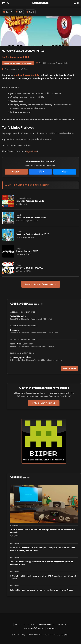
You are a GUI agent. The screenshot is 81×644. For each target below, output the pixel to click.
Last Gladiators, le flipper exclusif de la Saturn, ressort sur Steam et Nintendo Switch (41, 563)
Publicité (62, 624)
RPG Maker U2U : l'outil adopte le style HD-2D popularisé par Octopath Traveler (43, 577)
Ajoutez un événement (34, 628)
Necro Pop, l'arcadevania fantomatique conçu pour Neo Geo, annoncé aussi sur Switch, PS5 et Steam (42, 549)
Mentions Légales (47, 624)
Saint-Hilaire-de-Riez (47, 63)
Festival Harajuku (18, 316)
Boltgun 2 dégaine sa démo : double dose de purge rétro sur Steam (41, 590)
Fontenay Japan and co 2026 (30, 201)
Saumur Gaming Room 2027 (30, 268)
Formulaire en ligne (44, 403)
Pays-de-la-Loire (62, 63)
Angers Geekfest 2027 (27, 251)
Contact (32, 624)
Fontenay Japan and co (20, 357)
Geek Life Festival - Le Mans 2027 (32, 234)
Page (28, 151)
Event (35, 151)
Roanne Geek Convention (21, 344)
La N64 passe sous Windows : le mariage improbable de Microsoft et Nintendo (42, 531)
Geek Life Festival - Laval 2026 (31, 218)
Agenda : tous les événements (41, 284)
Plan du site (52, 628)
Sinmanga (14, 330)
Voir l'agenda (70, 369)
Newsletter (20, 624)
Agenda (61, 635)
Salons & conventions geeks (18, 63)
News (67, 635)
